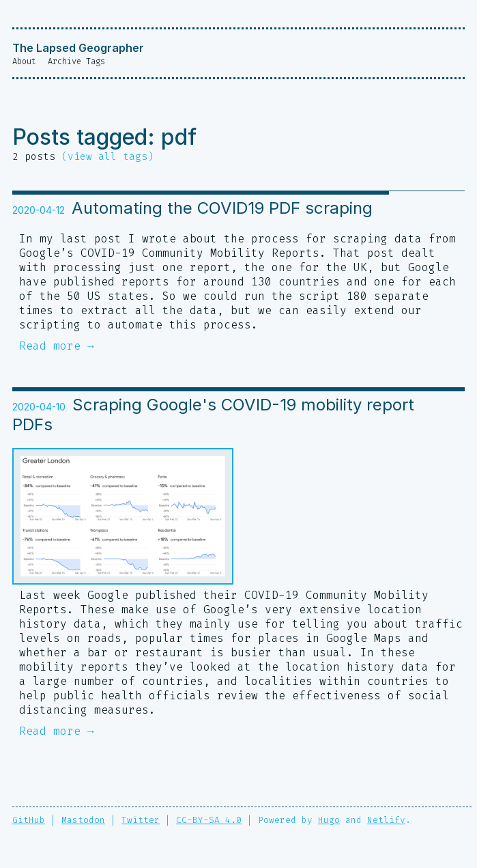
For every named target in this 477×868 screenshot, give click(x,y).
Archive (64, 61)
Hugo (329, 821)
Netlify (386, 821)
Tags (96, 61)
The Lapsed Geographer (78, 48)
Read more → (57, 347)
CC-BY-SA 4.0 (209, 821)
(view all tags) (107, 157)
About (24, 61)
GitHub (29, 821)
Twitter (141, 821)
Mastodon (83, 821)
